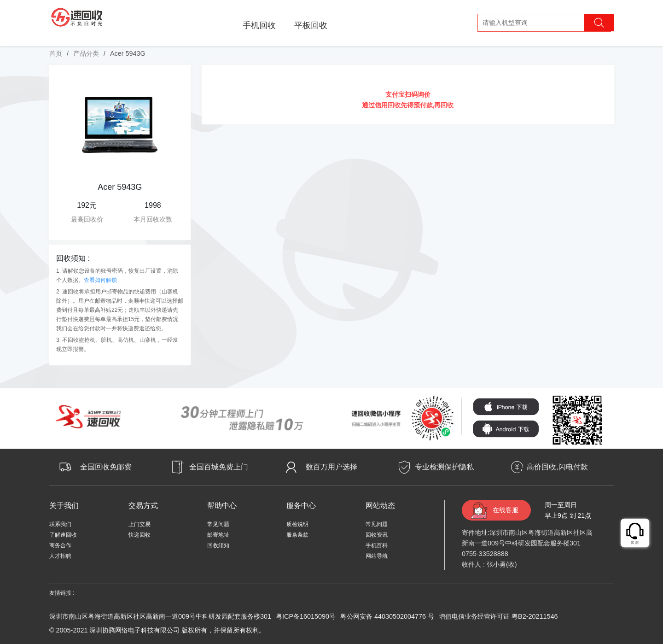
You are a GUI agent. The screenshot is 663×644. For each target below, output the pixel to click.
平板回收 (311, 25)
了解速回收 (63, 535)
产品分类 (86, 53)
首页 (56, 53)
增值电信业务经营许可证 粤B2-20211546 (498, 616)
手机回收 (259, 25)
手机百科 (377, 545)
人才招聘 (60, 556)
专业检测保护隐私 (444, 467)
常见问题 (218, 524)
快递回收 (140, 535)
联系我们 (60, 524)
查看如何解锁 (100, 280)
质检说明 (297, 524)
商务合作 (60, 545)
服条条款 (297, 535)
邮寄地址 (218, 535)
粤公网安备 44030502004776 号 (387, 616)
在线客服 (506, 510)
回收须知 (218, 545)
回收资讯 (377, 535)
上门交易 (140, 524)
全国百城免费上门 (219, 467)
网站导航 (377, 556)
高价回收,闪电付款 (557, 467)
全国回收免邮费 (106, 467)
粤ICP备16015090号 (306, 616)
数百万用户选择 (331, 467)
